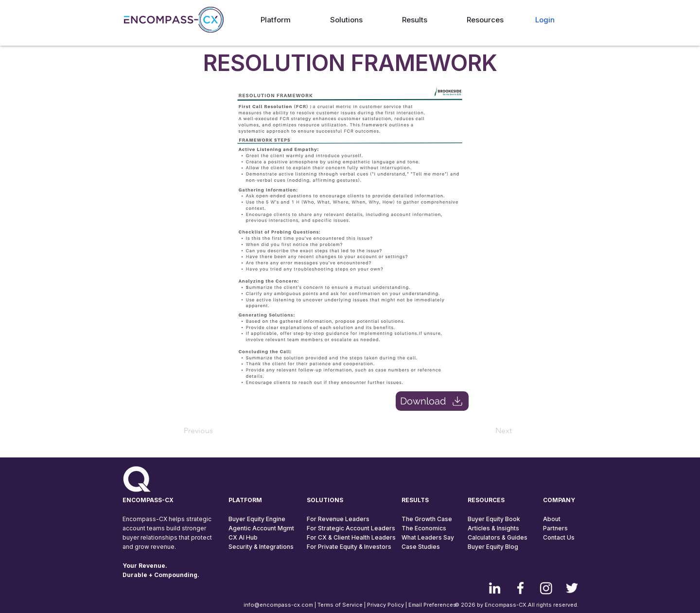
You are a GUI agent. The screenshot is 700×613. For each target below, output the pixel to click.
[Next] (488, 431)
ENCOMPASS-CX (148, 500)
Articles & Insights (493, 528)
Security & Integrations (261, 547)
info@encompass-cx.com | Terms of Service (303, 605)
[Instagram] (546, 588)
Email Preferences (432, 605)
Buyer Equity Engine (257, 519)
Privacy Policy (385, 605)
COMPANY (559, 500)
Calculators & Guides (498, 537)
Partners (555, 528)
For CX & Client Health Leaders (351, 537)
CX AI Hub (243, 537)
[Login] (545, 19)
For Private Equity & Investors (349, 547)
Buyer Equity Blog (493, 547)
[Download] (432, 401)
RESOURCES (486, 500)
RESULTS (415, 500)
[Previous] (216, 431)
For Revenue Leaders (338, 519)
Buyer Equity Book (494, 519)
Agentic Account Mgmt (261, 528)
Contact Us (559, 537)
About (552, 519)
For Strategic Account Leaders (351, 528)
